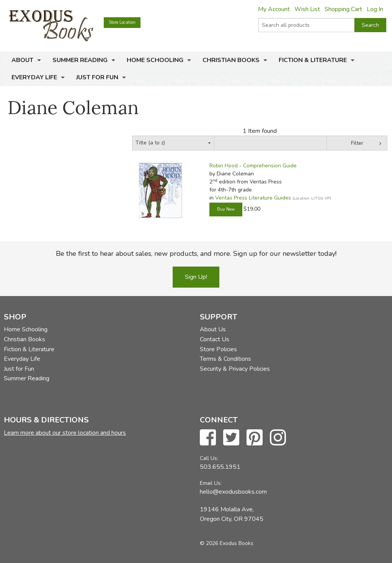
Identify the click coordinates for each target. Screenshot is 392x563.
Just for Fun (97, 77)
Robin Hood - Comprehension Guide (253, 166)
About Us (213, 329)
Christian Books (231, 60)
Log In (375, 9)
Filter (357, 143)
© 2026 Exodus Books (227, 543)
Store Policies (218, 349)
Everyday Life (34, 77)
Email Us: (211, 483)
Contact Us (215, 339)
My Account (274, 9)
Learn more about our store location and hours (65, 433)
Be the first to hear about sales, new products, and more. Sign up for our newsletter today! (196, 254)
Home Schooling (155, 60)
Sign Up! (196, 277)
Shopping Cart (343, 9)
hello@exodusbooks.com (233, 492)
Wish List (307, 9)
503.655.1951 (220, 467)
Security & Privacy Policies (235, 369)
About (22, 60)
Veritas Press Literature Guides (253, 198)
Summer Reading (80, 60)
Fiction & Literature (313, 60)
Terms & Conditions (225, 359)
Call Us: (209, 458)
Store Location (122, 22)
